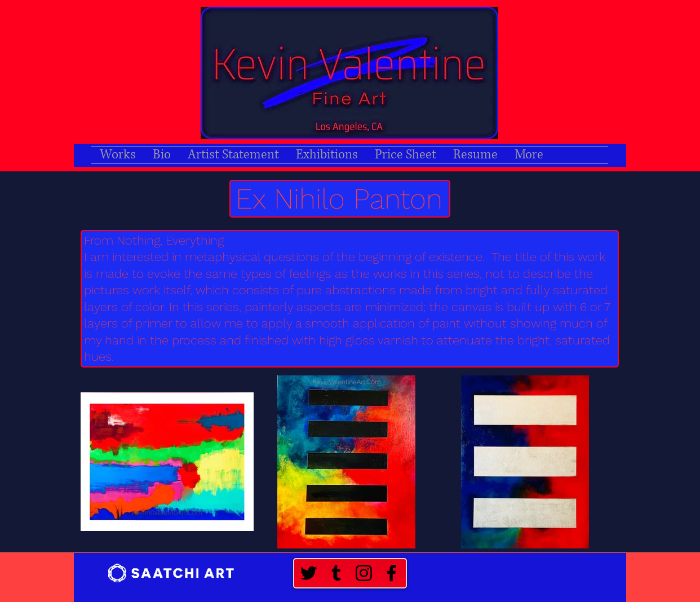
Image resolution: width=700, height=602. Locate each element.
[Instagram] (364, 573)
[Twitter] (309, 573)
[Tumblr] (336, 573)
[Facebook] (391, 573)
